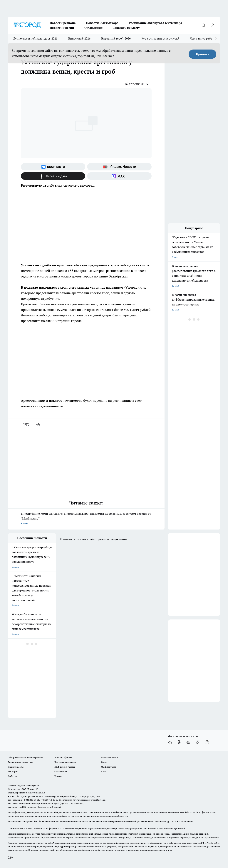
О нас (104, 762)
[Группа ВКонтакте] (53, 167)
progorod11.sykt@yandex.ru (22, 807)
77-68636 (38, 828)
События (12, 776)
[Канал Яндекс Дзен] (53, 176)
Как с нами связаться (65, 762)
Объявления (93, 28)
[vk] (27, 425)
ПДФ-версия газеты (65, 767)
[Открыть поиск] (203, 25)
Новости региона (63, 23)
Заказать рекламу (126, 28)
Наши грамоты (16, 767)
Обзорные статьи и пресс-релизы (25, 757)
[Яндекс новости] (119, 167)
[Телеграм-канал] (188, 742)
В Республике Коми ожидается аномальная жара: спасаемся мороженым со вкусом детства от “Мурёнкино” (86, 519)
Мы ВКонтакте (109, 767)
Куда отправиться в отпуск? (160, 38)
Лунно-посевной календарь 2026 (35, 38)
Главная (58, 776)
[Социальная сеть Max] (119, 176)
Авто (104, 771)
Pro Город (13, 771)
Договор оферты (63, 757)
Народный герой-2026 (116, 38)
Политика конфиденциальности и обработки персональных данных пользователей (176, 837)
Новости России (62, 28)
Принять (203, 54)
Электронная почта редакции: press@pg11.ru (82, 800)
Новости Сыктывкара (102, 23)
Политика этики (109, 757)
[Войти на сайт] (213, 25)
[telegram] (39, 425)
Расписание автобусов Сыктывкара (155, 23)
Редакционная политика (20, 762)
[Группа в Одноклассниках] (179, 742)
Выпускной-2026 (79, 38)
